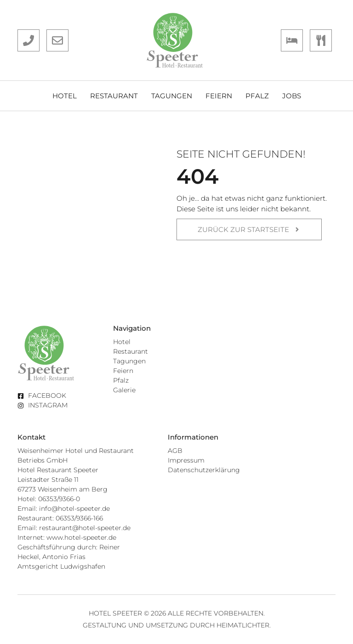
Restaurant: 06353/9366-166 (60, 518)
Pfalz (257, 96)
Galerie (124, 390)
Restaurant (114, 96)
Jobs (292, 96)
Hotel (65, 96)
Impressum (186, 460)
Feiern (219, 96)
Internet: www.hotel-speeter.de (67, 537)
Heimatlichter (243, 625)
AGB (175, 451)
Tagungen (172, 96)
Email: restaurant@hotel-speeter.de (74, 528)
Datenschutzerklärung (204, 470)
